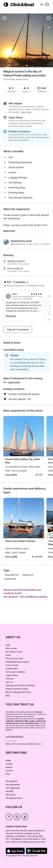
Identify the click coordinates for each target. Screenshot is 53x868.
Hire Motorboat (13, 785)
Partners (10, 679)
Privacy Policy (12, 665)
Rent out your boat (14, 658)
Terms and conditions (16, 672)
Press (8, 655)
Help (8, 645)
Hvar (8, 774)
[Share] (48, 18)
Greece (9, 767)
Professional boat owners (17, 662)
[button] (27, 66)
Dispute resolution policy (17, 689)
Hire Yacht (10, 795)
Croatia (9, 764)
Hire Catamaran (13, 788)
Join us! (9, 682)
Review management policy (18, 692)
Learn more (26, 112)
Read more (9, 231)
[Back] (5, 18)
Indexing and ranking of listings (20, 685)
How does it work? (14, 652)
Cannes (9, 771)
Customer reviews (14, 737)
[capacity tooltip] (30, 92)
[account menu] (47, 4)
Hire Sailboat (12, 781)
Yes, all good (10, 597)
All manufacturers (14, 798)
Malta (8, 760)
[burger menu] (42, 4)
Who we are (11, 648)
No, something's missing (34, 597)
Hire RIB (9, 791)
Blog (8, 695)
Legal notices (12, 675)
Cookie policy (12, 668)
